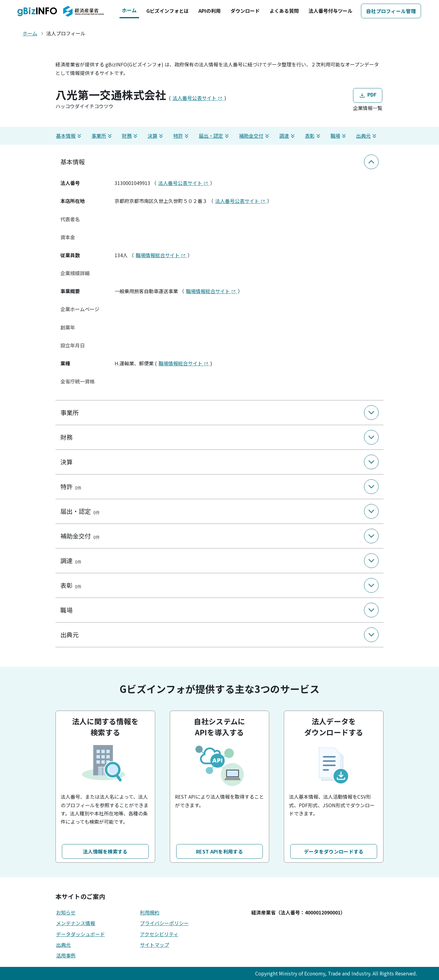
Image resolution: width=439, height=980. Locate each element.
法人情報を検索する (105, 851)
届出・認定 (215, 136)
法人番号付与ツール (330, 11)
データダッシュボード (80, 934)
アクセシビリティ (159, 934)
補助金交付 (255, 136)
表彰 (313, 136)
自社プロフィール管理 (391, 11)
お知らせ (66, 912)
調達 (288, 136)
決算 (156, 136)
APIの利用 (210, 11)
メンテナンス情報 (76, 923)
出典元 (367, 136)
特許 (182, 136)
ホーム (129, 10)
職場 (339, 136)
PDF (368, 95)
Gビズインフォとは (168, 11)
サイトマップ (155, 945)
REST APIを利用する (220, 851)
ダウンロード (245, 11)
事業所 (102, 136)
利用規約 (150, 912)
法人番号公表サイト (198, 98)
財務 (130, 136)
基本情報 (70, 136)
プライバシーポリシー (164, 923)
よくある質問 (284, 11)
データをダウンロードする (334, 851)
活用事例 (66, 955)
